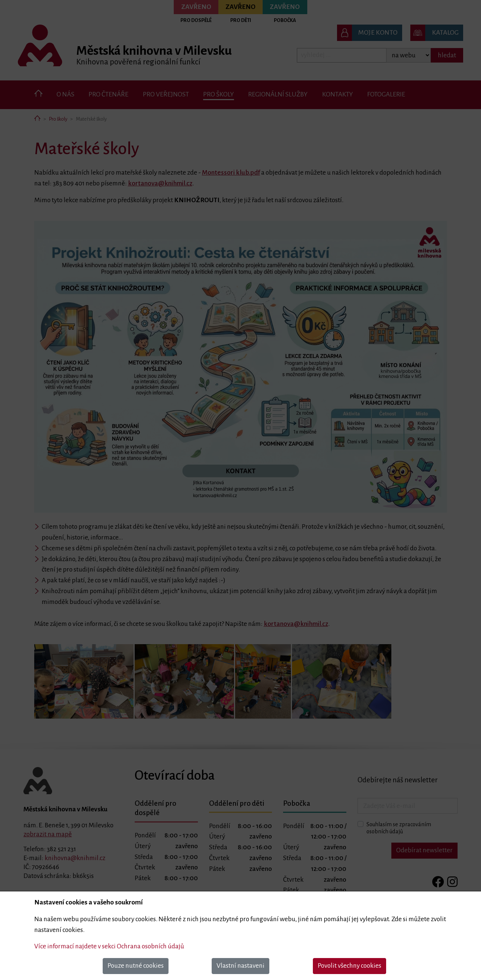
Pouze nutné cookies (136, 966)
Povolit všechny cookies (349, 966)
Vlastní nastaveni (240, 966)
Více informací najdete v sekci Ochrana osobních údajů (109, 946)
